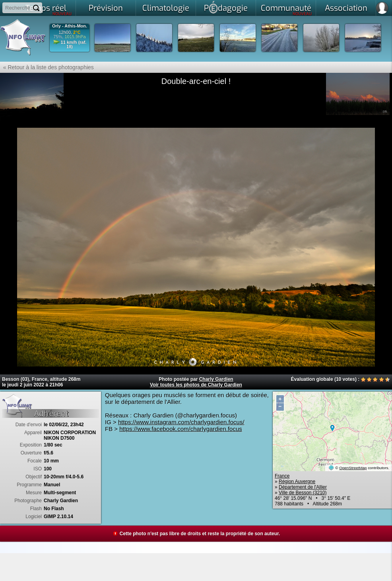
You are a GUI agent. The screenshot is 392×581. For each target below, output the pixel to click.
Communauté (286, 10)
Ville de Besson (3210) (303, 493)
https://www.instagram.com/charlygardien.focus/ (181, 422)
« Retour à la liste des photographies (47, 67)
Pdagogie (226, 7)
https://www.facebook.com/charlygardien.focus (180, 429)
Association (346, 8)
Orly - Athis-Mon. (70, 26)
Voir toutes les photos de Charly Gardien (196, 385)
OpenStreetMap (353, 468)
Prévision (106, 8)
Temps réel (49, 10)
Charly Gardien (216, 379)
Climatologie (166, 8)
